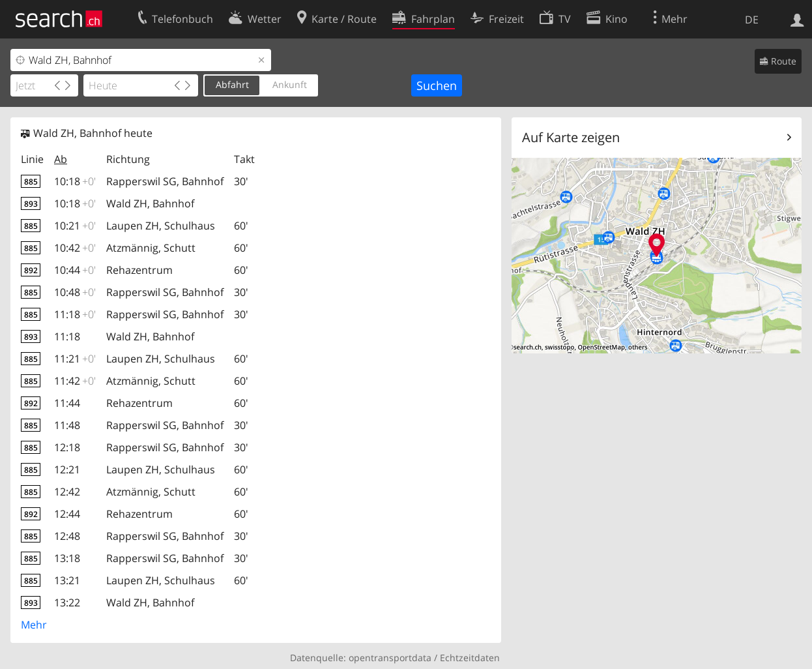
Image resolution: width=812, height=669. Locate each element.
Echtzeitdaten (470, 658)
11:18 (75, 314)
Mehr (34, 625)
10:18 (75, 181)
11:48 (67, 425)
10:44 (75, 270)
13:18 (67, 558)
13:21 (67, 580)
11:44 (67, 403)
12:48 (67, 536)
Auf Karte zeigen (571, 137)
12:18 (67, 447)
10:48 (75, 292)
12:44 (67, 514)
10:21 (75, 226)
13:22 (67, 602)
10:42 (75, 248)
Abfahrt (232, 84)
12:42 (67, 492)
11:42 (75, 381)
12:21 (67, 469)
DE (752, 20)
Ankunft (290, 84)
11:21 (75, 359)
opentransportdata (390, 658)
